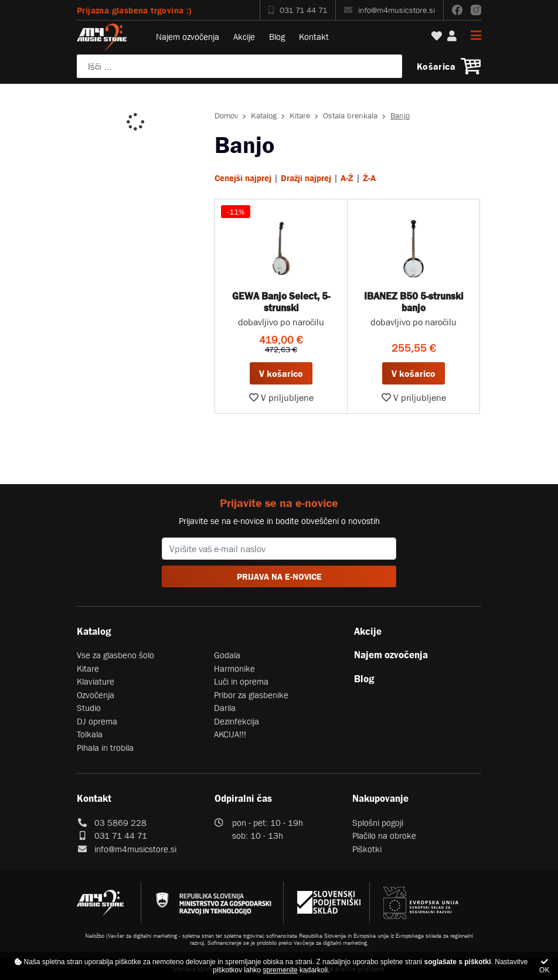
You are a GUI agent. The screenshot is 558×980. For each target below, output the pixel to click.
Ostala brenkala (350, 115)
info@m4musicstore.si (389, 10)
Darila (225, 708)
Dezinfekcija (237, 721)
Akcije (244, 37)
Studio (89, 708)
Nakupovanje (380, 798)
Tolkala (90, 734)
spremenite (280, 970)
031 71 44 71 (298, 10)
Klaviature (96, 681)
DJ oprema (97, 721)
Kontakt (314, 37)
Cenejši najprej (243, 178)
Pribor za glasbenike (251, 695)
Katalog (264, 115)
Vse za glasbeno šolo (115, 655)
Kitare (300, 115)
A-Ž (347, 178)
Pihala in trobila (105, 748)
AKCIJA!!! (230, 734)
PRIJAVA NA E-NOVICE (279, 576)
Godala (227, 655)
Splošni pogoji (378, 823)
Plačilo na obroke (384, 836)
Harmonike (234, 668)
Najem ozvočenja (188, 37)
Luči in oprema (241, 681)
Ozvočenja (96, 695)
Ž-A (369, 178)
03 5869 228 (120, 823)
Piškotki (367, 849)
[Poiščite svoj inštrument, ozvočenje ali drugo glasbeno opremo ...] (239, 66)
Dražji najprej (306, 178)
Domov (226, 115)
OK (544, 966)
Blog (277, 37)
